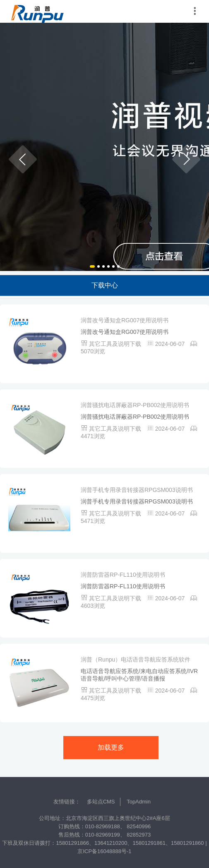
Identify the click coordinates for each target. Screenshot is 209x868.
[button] (23, 159)
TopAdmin (139, 802)
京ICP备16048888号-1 (104, 851)
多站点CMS (101, 802)
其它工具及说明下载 (116, 344)
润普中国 (37, 11)
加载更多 (111, 747)
